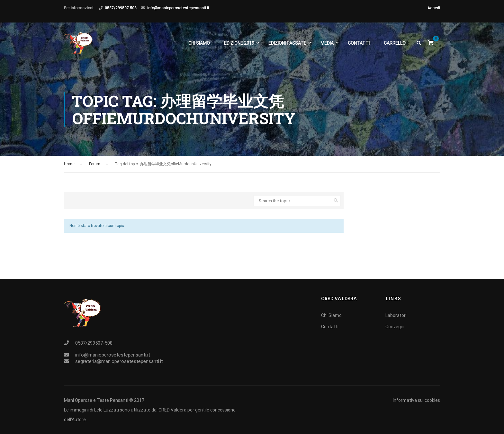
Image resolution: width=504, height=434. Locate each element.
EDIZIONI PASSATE (287, 44)
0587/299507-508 (121, 8)
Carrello (394, 44)
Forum (95, 167)
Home (69, 167)
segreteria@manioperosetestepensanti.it (119, 361)
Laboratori (396, 315)
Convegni (395, 327)
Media (327, 44)
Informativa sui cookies (416, 400)
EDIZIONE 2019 (239, 44)
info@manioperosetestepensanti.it (178, 8)
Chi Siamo (199, 44)
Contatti (358, 44)
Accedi (434, 8)
